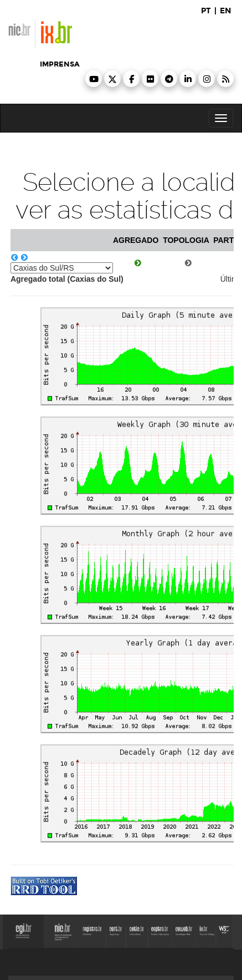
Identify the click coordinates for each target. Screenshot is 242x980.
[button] (94, 79)
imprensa (60, 64)
